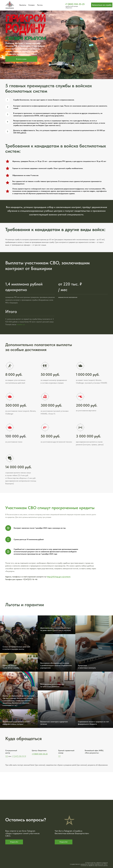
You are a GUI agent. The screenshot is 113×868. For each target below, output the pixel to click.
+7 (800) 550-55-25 (75, 4)
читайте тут (21, 324)
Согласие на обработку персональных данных (94, 865)
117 (59, 756)
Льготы (40, 5)
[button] (102, 5)
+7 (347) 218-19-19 (19, 756)
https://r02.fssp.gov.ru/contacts (59, 577)
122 (7, 756)
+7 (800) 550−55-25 (40, 754)
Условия (31, 5)
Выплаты (23, 5)
